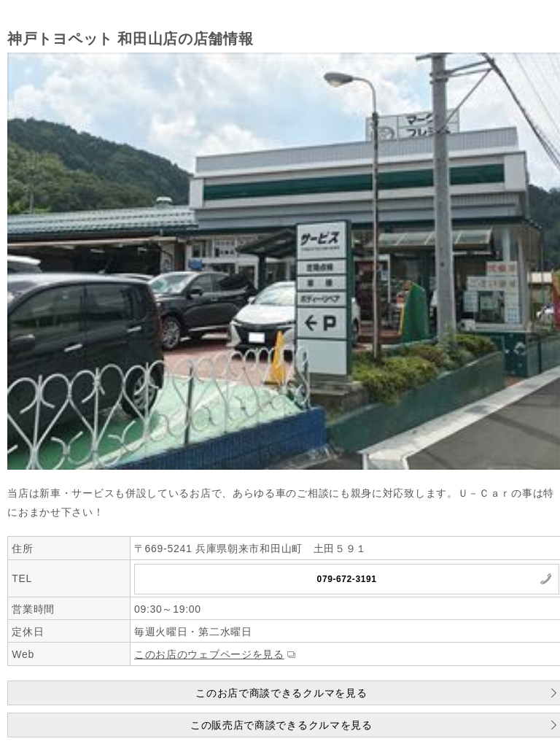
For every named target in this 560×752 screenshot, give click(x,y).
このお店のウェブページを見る (209, 654)
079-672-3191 (347, 579)
